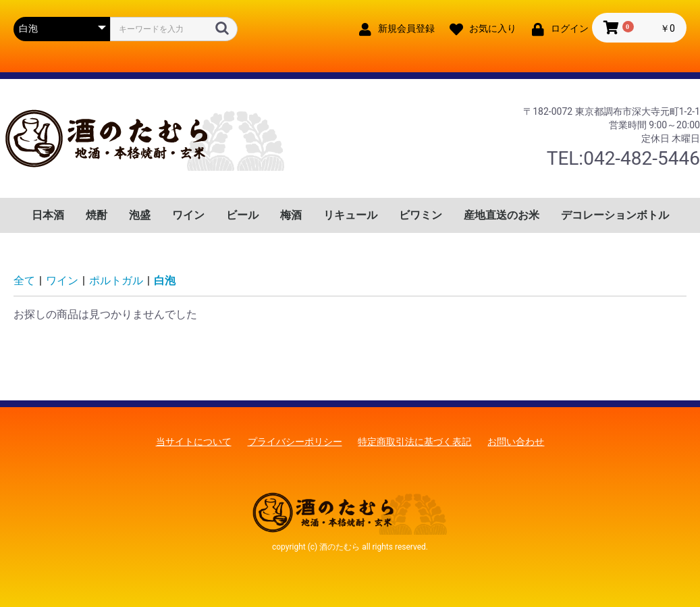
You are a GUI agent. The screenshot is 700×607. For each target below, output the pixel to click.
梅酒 (291, 215)
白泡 (165, 281)
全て (24, 281)
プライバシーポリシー (295, 442)
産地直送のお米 (502, 215)
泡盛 (140, 215)
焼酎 (97, 215)
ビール (242, 215)
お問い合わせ (516, 442)
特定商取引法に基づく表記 (414, 442)
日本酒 (48, 215)
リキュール (350, 215)
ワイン (188, 215)
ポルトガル (116, 281)
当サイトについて (194, 442)
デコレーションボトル (615, 215)
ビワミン (421, 215)
